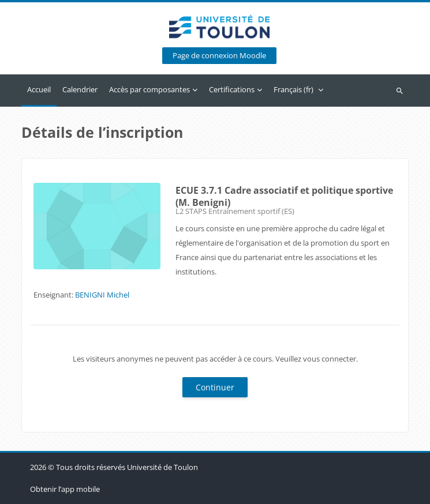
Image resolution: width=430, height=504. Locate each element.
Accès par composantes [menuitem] (149, 89)
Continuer (215, 387)
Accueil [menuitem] (39, 89)
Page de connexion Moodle (219, 56)
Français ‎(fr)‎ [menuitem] (293, 89)
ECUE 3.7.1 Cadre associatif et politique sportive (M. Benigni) (284, 196)
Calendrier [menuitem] (80, 89)
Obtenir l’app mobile (65, 489)
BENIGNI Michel (102, 295)
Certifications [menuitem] (232, 89)
